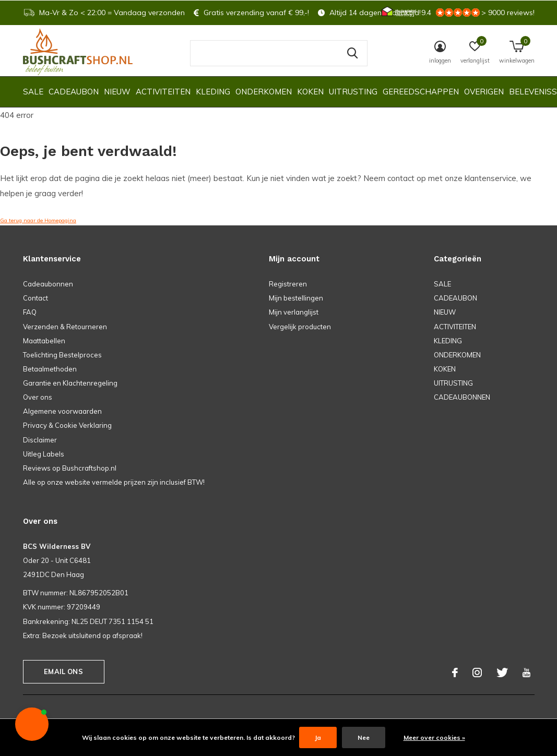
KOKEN (310, 92)
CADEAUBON (74, 92)
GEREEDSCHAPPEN (421, 92)
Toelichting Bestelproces (62, 355)
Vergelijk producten (300, 327)
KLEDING (213, 92)
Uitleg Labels (44, 454)
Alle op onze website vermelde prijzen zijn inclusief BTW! (114, 482)
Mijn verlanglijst (294, 312)
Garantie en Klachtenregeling (70, 383)
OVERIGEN (484, 92)
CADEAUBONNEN (462, 397)
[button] (32, 724)
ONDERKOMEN (264, 92)
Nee (364, 737)
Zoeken (353, 53)
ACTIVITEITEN (163, 92)
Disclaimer (40, 440)
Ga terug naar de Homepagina (38, 220)
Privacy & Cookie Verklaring (67, 425)
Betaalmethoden (50, 369)
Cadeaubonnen (48, 284)
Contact (35, 298)
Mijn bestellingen (296, 298)
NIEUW (117, 92)
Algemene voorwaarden (62, 411)
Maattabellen (44, 341)
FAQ (30, 312)
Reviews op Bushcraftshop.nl (70, 468)
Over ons (38, 397)
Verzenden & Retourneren (65, 327)
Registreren (288, 284)
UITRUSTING (353, 92)
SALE (33, 92)
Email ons (63, 671)
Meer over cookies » (434, 737)
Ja (318, 737)
